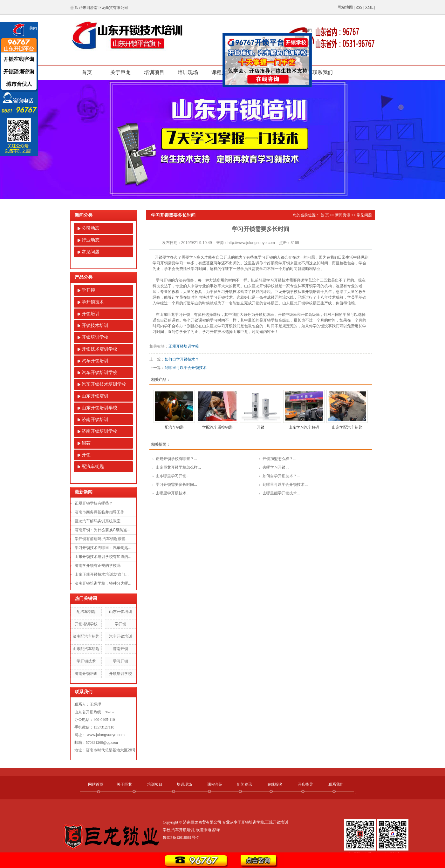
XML (369, 7)
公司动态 (91, 228)
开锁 (86, 455)
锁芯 (86, 443)
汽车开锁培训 (95, 361)
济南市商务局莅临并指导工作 (99, 512)
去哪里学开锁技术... (173, 493)
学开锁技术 (93, 302)
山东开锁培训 (95, 396)
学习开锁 (120, 661)
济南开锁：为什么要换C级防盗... (103, 530)
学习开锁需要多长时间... (176, 485)
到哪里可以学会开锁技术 (186, 368)
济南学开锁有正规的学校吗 (98, 566)
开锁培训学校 (95, 337)
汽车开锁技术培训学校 (104, 384)
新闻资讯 (343, 215)
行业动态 (91, 240)
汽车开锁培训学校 (99, 373)
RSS (359, 7)
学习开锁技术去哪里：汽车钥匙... (103, 548)
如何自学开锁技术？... (281, 476)
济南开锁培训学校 (99, 431)
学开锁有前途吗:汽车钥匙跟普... (102, 539)
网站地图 (345, 7)
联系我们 (323, 72)
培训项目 (154, 72)
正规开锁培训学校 (184, 346)
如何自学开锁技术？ (182, 359)
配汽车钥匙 (93, 467)
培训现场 (188, 72)
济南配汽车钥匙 (86, 636)
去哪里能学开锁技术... (281, 493)
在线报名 (275, 784)
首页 (87, 72)
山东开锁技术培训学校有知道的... (103, 557)
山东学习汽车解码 (304, 427)
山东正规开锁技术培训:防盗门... (102, 574)
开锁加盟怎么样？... (279, 459)
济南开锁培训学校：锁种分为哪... (103, 583)
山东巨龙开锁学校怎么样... (178, 467)
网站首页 (96, 784)
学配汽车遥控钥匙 (217, 427)
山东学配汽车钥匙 (347, 427)
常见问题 (91, 252)
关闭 (33, 28)
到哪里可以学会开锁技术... (285, 485)
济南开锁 (120, 649)
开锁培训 (91, 314)
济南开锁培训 (95, 420)
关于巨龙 (120, 72)
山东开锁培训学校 (99, 408)
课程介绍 (222, 72)
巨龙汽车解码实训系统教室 (98, 521)
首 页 (325, 215)
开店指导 (305, 784)
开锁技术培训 (95, 325)
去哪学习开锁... (276, 467)
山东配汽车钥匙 (86, 649)
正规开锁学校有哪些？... (176, 459)
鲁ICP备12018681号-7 (181, 837)
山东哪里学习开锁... (173, 476)
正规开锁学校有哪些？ (94, 503)
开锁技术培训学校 (99, 349)
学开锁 (88, 290)
